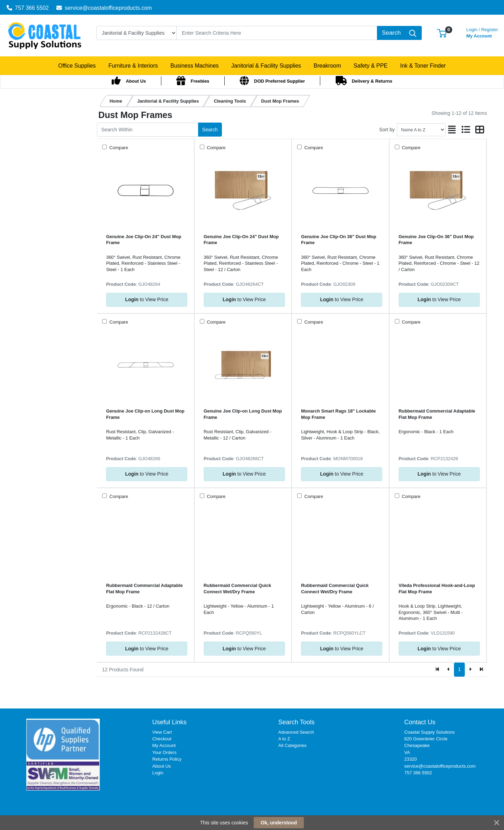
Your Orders (164, 752)
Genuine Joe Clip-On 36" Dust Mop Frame (339, 240)
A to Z (284, 739)
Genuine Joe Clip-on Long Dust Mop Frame (145, 414)
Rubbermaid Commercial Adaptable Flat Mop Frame (437, 414)
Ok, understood (279, 823)
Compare (118, 148)
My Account (482, 32)
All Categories (292, 745)
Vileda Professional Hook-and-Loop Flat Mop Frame (437, 588)
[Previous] (449, 670)
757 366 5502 (28, 8)
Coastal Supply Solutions (429, 732)
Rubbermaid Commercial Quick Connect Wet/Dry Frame (237, 588)
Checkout (162, 739)
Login (158, 773)
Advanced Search (296, 732)
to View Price (147, 299)
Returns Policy (167, 759)
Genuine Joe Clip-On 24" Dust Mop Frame (144, 240)
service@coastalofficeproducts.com (104, 8)
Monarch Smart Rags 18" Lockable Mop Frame (338, 414)
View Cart (162, 732)
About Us (162, 766)
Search (210, 130)
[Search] (277, 33)
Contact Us (420, 722)
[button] (442, 33)
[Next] (470, 670)
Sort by (387, 130)
